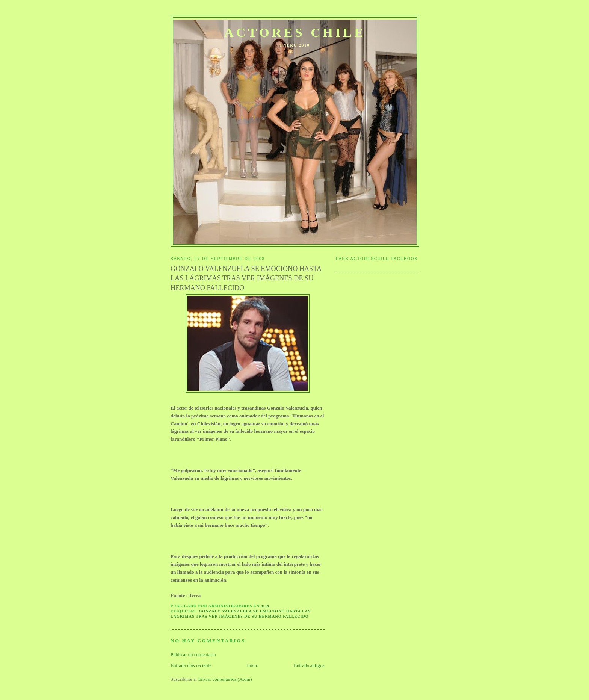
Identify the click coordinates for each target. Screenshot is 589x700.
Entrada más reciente (191, 665)
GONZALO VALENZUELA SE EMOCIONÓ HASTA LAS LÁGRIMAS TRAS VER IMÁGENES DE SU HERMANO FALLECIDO (246, 278)
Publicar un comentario (193, 654)
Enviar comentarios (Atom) (225, 679)
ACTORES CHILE (295, 32)
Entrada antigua (309, 665)
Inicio (252, 665)
